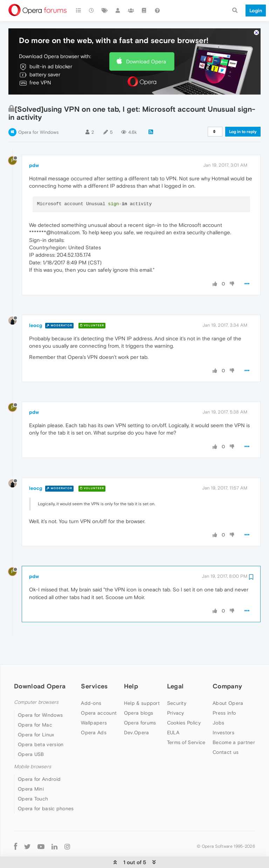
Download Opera (146, 40)
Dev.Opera (137, 711)
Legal (175, 665)
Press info (224, 692)
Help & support (142, 682)
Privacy (176, 692)
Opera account (99, 692)
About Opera (228, 682)
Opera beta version (41, 723)
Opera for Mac (35, 703)
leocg (36, 304)
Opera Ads (94, 711)
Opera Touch (33, 777)
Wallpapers (94, 701)
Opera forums (140, 701)
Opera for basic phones (46, 787)
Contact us (226, 731)
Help (131, 665)
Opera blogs (139, 692)
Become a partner (234, 721)
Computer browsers (36, 681)
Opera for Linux (36, 713)
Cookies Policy (184, 701)
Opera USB (31, 733)
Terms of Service (186, 721)
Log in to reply (243, 110)
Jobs (218, 701)
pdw (34, 144)
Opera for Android (39, 758)
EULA (173, 711)
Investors (223, 711)
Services (94, 665)
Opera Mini (31, 768)
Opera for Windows (38, 111)
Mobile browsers (33, 745)
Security (177, 682)
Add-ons (91, 682)
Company (227, 665)
